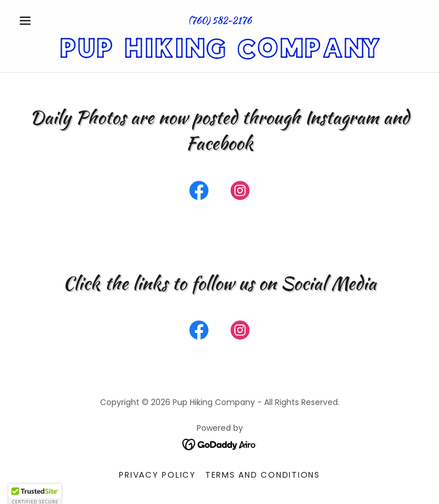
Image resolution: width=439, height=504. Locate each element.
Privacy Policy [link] (157, 475)
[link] (219, 55)
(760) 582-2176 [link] (220, 20)
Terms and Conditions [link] (263, 475)
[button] (45, 21)
